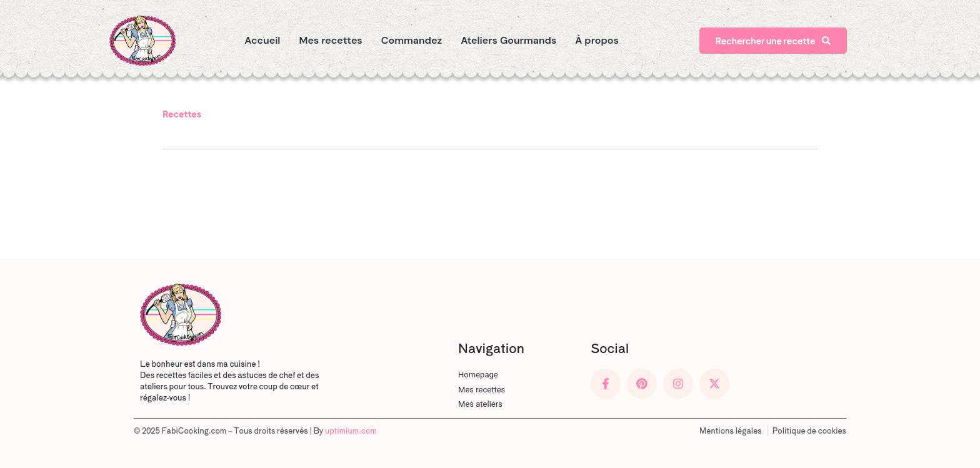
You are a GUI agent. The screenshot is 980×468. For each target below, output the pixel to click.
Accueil (262, 40)
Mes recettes (330, 40)
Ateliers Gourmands (508, 40)
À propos (597, 40)
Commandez (412, 40)
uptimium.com (351, 430)
